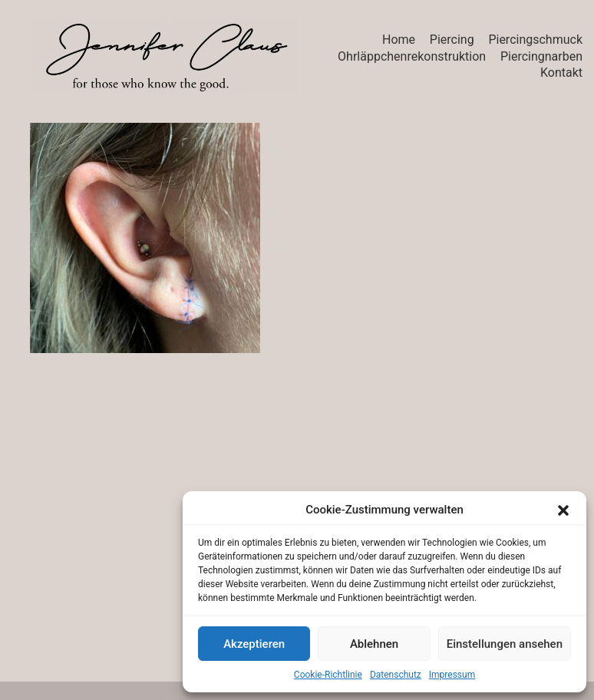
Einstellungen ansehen (505, 644)
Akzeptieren (254, 644)
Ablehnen (374, 644)
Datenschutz (396, 675)
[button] (563, 510)
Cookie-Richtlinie (328, 675)
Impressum (452, 675)
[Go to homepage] (164, 56)
